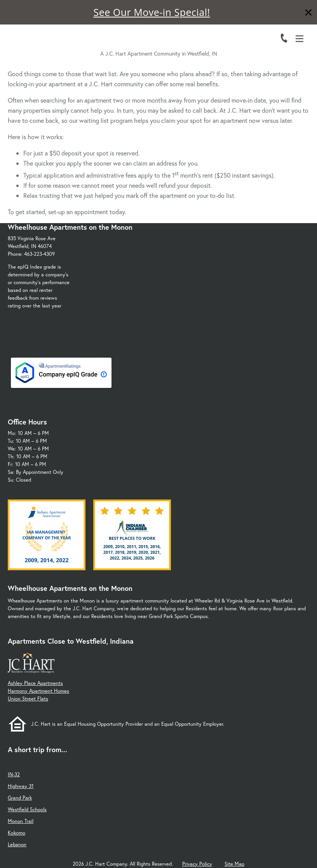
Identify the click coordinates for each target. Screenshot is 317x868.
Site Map (234, 864)
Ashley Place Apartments (35, 683)
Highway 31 (21, 786)
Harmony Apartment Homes (38, 691)
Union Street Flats (28, 699)
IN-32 (14, 775)
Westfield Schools (27, 809)
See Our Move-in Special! (152, 12)
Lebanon (17, 844)
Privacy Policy (197, 864)
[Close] (308, 13)
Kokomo (17, 833)
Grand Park (20, 798)
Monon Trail (21, 821)
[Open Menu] (300, 39)
